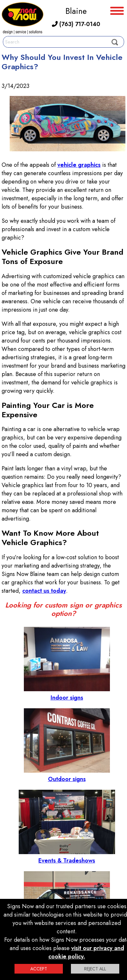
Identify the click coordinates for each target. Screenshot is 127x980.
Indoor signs (67, 693)
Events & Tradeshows (67, 856)
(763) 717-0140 (76, 24)
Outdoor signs (67, 775)
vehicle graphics (79, 165)
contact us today (44, 591)
